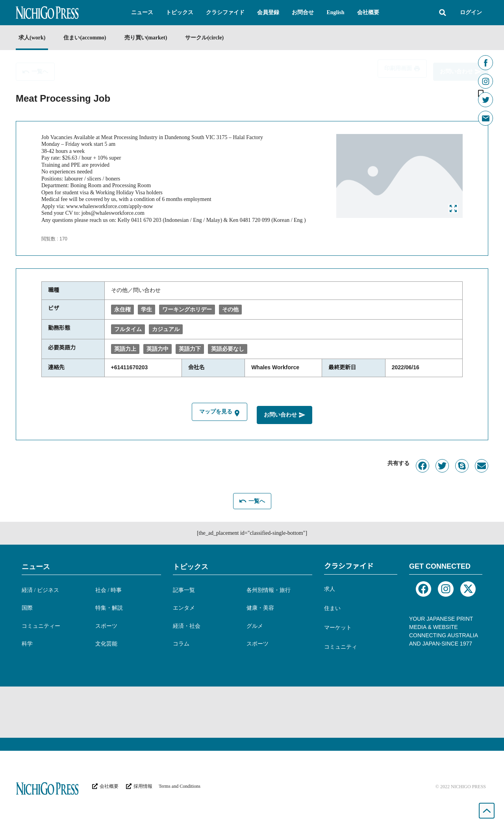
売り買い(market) (146, 38)
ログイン (471, 12)
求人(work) (32, 38)
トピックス (191, 567)
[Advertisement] (252, 712)
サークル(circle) (204, 38)
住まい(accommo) (85, 38)
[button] (142, 13)
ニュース (36, 567)
